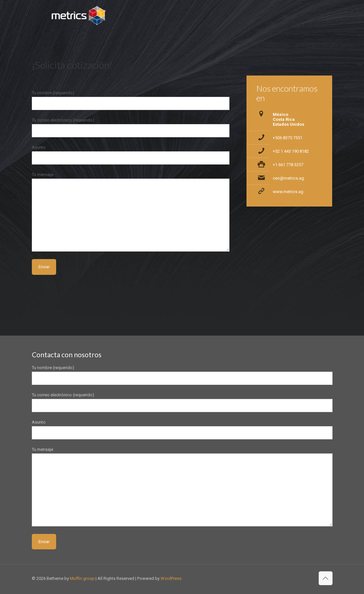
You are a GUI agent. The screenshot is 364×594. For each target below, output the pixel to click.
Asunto (131, 155)
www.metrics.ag (288, 192)
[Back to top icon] (326, 578)
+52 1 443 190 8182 (291, 151)
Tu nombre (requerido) (131, 100)
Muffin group (82, 578)
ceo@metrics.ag (288, 178)
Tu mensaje (131, 212)
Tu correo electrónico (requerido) (131, 127)
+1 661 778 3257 (288, 165)
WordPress (171, 578)
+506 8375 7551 (288, 138)
